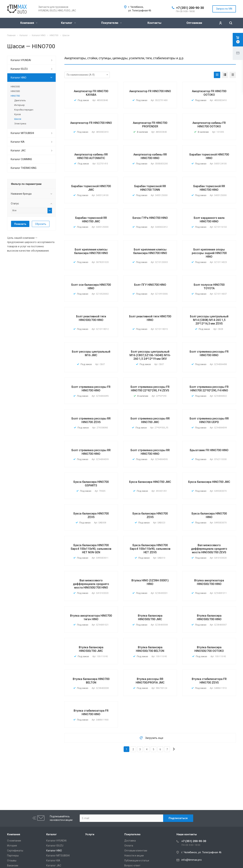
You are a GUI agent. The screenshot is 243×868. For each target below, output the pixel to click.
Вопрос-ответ (132, 866)
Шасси (18, 119)
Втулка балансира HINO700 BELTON (91, 681)
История (12, 846)
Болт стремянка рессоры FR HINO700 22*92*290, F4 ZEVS (150, 389)
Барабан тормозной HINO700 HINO (209, 156)
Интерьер (19, 105)
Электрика (20, 124)
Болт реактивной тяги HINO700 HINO (150, 318)
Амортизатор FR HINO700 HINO (150, 91)
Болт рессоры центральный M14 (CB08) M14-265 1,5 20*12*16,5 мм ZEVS (209, 320)
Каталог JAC (18, 151)
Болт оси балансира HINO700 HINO (91, 287)
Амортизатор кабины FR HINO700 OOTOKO (209, 125)
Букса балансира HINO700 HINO (209, 515)
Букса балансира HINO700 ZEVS (91, 515)
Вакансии (13, 866)
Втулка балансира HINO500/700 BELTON (150, 649)
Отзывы (12, 861)
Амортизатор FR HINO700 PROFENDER (150, 125)
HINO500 (15, 91)
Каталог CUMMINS (21, 159)
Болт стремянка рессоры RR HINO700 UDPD (209, 420)
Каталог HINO (19, 78)
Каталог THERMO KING (24, 168)
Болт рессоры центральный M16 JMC (91, 353)
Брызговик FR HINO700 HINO (209, 450)
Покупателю (111, 23)
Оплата (129, 846)
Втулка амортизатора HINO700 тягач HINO (91, 617)
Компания (29, 23)
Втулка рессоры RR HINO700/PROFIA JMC (150, 681)
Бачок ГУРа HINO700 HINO (150, 218)
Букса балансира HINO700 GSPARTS (91, 484)
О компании (14, 841)
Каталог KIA (18, 142)
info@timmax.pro (192, 860)
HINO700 (15, 96)
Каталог (68, 23)
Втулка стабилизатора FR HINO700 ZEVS (209, 681)
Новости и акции (134, 856)
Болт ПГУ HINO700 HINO (150, 285)
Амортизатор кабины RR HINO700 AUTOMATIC (91, 156)
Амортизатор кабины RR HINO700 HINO (150, 156)
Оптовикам (194, 23)
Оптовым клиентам (136, 851)
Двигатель (20, 100)
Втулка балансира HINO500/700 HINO (209, 617)
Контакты (154, 23)
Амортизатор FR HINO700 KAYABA (91, 93)
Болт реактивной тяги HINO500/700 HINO (91, 318)
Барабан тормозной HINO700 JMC (91, 188)
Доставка (130, 841)
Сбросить (41, 224)
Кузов (18, 114)
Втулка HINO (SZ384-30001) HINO (150, 582)
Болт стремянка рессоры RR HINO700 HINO (91, 452)
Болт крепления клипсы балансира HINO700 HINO (91, 251)
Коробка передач (24, 110)
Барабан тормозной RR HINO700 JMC (91, 220)
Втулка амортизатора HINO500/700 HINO (209, 582)
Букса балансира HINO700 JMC (150, 482)
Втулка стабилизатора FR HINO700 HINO (91, 712)
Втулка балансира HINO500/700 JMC (150, 617)
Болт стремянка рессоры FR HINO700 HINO (209, 353)
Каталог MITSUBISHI (22, 133)
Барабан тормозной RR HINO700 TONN (150, 188)
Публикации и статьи (137, 861)
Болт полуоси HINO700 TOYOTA (209, 287)
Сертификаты (15, 851)
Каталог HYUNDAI (21, 60)
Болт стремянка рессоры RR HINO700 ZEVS (91, 420)
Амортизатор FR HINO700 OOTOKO (209, 93)
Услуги (90, 834)
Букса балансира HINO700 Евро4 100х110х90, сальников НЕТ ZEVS (150, 549)
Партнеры (13, 856)
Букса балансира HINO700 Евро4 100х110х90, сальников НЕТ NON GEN (91, 549)
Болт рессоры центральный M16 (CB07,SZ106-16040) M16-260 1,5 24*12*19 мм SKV (150, 355)
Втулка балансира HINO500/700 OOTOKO (209, 649)
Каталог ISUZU (19, 69)
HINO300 (15, 87)
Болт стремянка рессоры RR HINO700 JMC (150, 420)
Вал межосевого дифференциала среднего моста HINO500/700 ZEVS (209, 549)
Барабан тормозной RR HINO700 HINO (209, 188)
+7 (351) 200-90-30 (190, 8)
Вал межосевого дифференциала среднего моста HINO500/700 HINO (91, 584)
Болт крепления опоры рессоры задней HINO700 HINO (209, 253)
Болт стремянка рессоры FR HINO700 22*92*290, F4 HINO (209, 389)
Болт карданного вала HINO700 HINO (209, 220)
